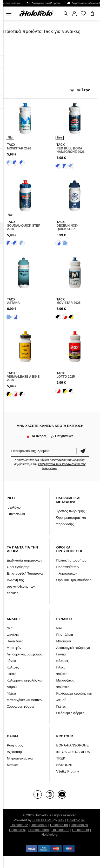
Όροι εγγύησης (18, 567)
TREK (61, 758)
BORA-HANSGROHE (72, 745)
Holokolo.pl (39, 825)
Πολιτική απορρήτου (71, 560)
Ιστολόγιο (14, 507)
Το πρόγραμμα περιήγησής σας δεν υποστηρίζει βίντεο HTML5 (50, 62)
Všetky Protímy (67, 771)
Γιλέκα (11, 693)
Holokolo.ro (79, 825)
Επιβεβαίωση (83, 451)
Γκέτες (12, 674)
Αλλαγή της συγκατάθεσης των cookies (21, 586)
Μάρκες (13, 765)
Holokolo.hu (59, 825)
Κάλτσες (13, 667)
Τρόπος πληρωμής (70, 511)
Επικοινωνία (16, 514)
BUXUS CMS (42, 820)
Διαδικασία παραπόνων (25, 560)
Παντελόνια (15, 641)
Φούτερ (62, 674)
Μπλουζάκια (65, 680)
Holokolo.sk (76, 820)
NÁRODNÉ (65, 765)
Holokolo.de (60, 830)
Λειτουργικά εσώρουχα (73, 648)
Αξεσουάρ (15, 752)
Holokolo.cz (19, 825)
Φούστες (63, 687)
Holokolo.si (17, 830)
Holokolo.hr (81, 830)
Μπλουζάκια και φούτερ (24, 700)
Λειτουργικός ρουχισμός (25, 654)
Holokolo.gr (50, 834)
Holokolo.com (39, 830)
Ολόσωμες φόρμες (21, 706)
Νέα (10, 628)
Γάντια (12, 661)
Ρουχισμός (15, 745)
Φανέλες (13, 635)
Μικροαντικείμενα (20, 758)
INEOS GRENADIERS (73, 752)
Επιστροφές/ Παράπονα (25, 573)
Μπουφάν (14, 648)
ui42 (61, 820)
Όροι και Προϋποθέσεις (74, 580)
